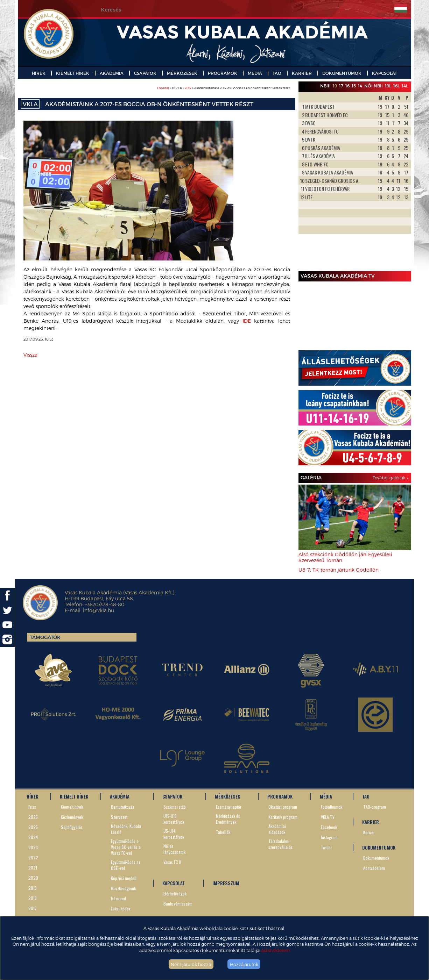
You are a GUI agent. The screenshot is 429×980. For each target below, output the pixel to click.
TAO (277, 73)
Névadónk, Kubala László (126, 829)
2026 (33, 817)
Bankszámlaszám (178, 904)
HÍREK (39, 73)
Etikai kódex (121, 909)
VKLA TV (328, 817)
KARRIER (302, 73)
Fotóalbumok (332, 807)
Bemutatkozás (123, 807)
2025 (33, 827)
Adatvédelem (276, 950)
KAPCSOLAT (385, 73)
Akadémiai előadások (277, 829)
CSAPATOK (145, 73)
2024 (33, 837)
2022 (33, 857)
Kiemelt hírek (72, 807)
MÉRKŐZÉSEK (182, 73)
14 (360, 86)
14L (405, 86)
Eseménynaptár (229, 807)
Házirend (118, 898)
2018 (33, 898)
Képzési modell (124, 878)
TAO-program (375, 807)
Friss (32, 807)
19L (388, 86)
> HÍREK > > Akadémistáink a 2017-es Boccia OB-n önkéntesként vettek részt (224, 88)
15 (354, 86)
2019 (33, 888)
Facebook (329, 827)
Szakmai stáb (175, 807)
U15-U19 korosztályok (174, 819)
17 (341, 86)
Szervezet (119, 817)
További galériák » (391, 478)
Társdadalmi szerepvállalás (280, 844)
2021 (33, 868)
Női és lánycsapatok (174, 849)
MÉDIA (255, 73)
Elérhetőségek (175, 893)
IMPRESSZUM (226, 883)
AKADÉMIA (112, 73)
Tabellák (223, 832)
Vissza (30, 355)
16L (396, 86)
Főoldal (163, 88)
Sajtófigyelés (72, 827)
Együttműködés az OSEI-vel (126, 865)
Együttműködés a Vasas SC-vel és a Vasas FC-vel (126, 847)
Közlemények (72, 817)
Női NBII (374, 86)
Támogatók (45, 637)
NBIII (325, 86)
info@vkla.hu (99, 610)
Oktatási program (283, 807)
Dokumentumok (376, 858)
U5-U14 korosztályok (174, 834)
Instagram (329, 837)
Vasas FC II (172, 862)
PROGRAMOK (223, 73)
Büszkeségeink (123, 888)
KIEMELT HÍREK (73, 73)
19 (335, 86)
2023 (33, 847)
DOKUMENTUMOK (342, 73)
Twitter (326, 847)
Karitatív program (283, 817)
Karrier (369, 832)
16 (347, 86)
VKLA (30, 104)
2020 (33, 878)
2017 (188, 88)
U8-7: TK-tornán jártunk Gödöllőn (339, 570)
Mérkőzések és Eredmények (228, 819)
